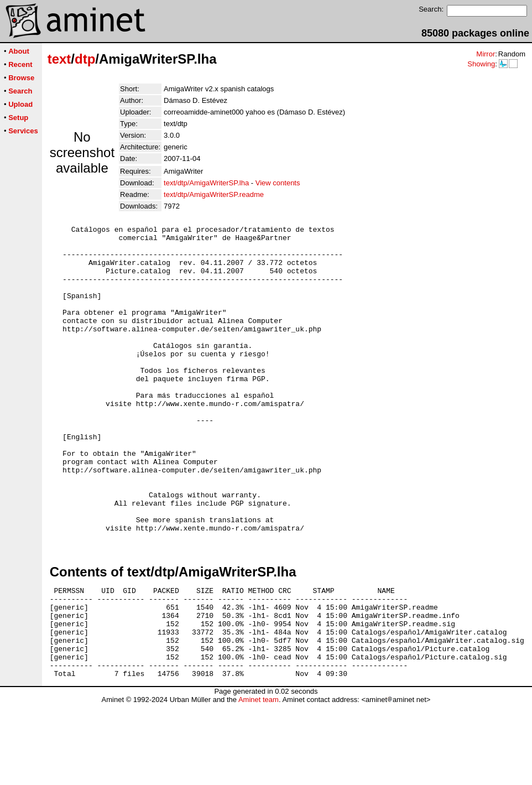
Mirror (486, 54)
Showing (481, 64)
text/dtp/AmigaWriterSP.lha (206, 183)
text (59, 59)
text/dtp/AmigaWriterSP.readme (214, 194)
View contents (278, 183)
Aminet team (259, 781)
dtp (85, 59)
